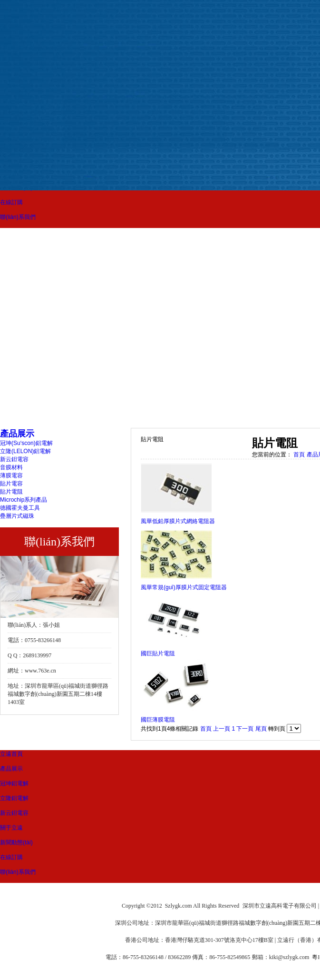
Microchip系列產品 (24, 500)
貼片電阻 (11, 492)
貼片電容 (11, 484)
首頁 (299, 455)
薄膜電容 (11, 475)
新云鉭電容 (14, 459)
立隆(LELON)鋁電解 (25, 451)
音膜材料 (11, 467)
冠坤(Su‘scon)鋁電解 (26, 443)
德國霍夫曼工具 (20, 508)
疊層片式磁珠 (17, 516)
